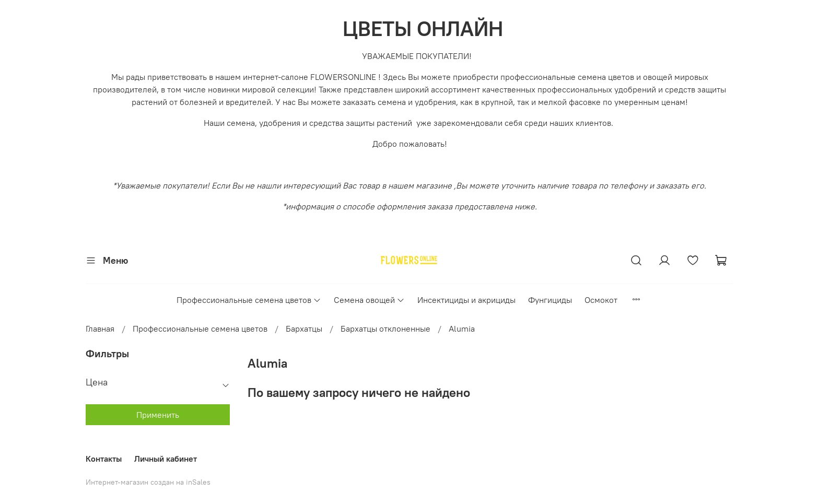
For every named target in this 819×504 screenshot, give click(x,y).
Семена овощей (369, 300)
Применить (158, 415)
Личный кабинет (166, 459)
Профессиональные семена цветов (249, 300)
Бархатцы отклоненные (385, 329)
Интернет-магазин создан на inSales (148, 482)
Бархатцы (304, 329)
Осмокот (601, 300)
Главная (100, 329)
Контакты (104, 459)
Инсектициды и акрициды (466, 300)
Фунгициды (550, 300)
